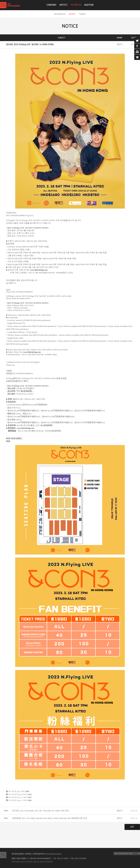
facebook (137, 46)
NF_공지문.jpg (14, 791)
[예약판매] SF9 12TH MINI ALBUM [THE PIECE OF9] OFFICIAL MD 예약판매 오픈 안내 (50, 818)
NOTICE (72, 14)
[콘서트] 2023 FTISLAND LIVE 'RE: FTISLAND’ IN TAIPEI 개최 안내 (40, 811)
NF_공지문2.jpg (14, 794)
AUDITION (89, 5)
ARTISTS (63, 5)
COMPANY (52, 5)
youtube (137, 52)
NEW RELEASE (60, 14)
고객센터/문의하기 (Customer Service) (47, 854)
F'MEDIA (82, 14)
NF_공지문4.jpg (14, 800)
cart (137, 57)
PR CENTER (76, 5)
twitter (137, 40)
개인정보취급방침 (17, 854)
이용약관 (28, 854)
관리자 (119, 44)
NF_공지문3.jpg (14, 797)
